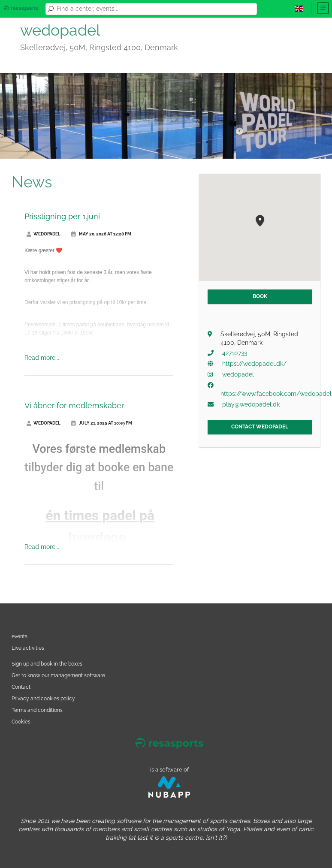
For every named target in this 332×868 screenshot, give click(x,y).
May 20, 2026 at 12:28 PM (101, 234)
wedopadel (44, 234)
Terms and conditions (37, 710)
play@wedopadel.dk (251, 404)
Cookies (21, 722)
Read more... (42, 358)
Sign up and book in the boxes (47, 664)
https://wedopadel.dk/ (254, 364)
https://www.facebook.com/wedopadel (276, 394)
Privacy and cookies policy (43, 698)
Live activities (28, 648)
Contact (21, 687)
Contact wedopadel (260, 427)
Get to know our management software (58, 675)
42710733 (235, 353)
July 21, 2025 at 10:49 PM (102, 423)
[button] (260, 221)
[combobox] (155, 9)
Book (260, 296)
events (20, 636)
